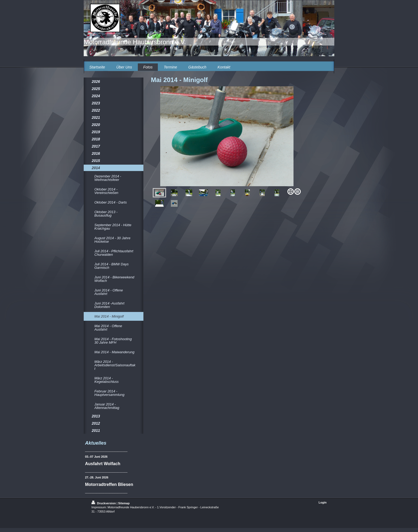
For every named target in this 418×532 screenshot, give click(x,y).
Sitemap (124, 503)
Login (323, 502)
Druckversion (104, 503)
